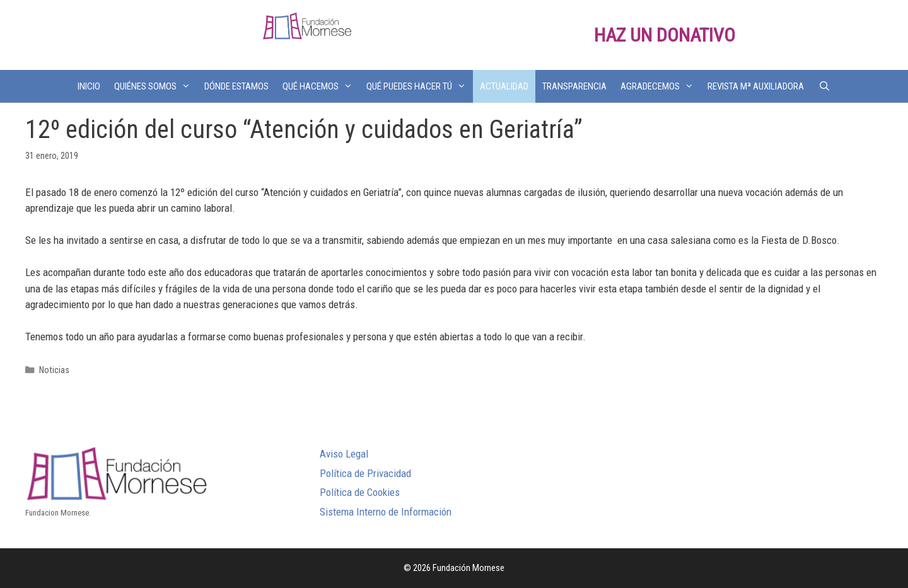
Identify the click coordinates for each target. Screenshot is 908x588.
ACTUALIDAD (504, 86)
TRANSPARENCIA (574, 86)
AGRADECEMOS (661, 86)
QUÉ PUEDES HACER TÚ (420, 86)
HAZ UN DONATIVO (665, 35)
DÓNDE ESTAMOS (236, 86)
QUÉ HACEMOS (321, 86)
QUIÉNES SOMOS (156, 86)
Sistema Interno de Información (386, 512)
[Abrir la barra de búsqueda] (824, 86)
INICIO (89, 86)
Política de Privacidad (365, 473)
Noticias (54, 370)
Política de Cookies (360, 492)
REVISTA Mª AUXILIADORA (756, 86)
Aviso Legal (344, 454)
